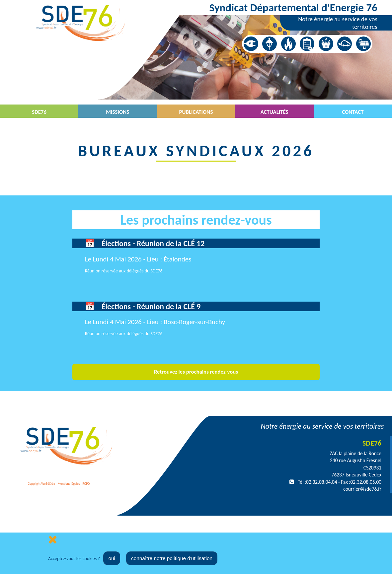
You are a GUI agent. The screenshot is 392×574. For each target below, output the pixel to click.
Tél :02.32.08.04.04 (317, 482)
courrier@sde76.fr (362, 489)
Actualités (274, 112)
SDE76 (39, 112)
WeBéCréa (48, 484)
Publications (196, 112)
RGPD (86, 484)
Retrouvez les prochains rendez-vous (196, 372)
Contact (353, 112)
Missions (118, 112)
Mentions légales (69, 484)
